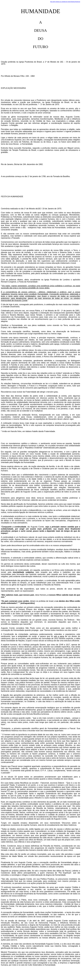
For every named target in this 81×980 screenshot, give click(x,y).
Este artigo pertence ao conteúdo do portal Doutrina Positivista (65, 2)
